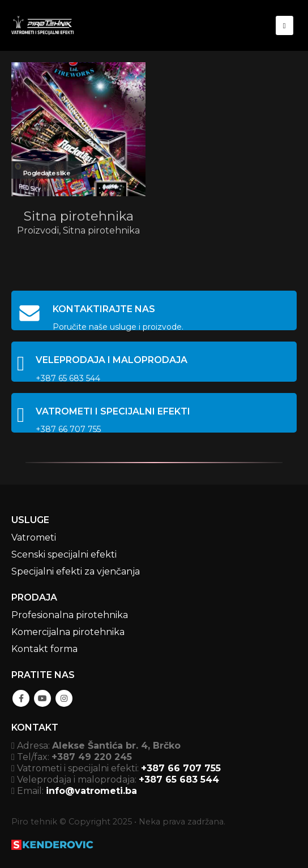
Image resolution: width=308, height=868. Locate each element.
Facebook (21, 698)
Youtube (42, 698)
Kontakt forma (44, 649)
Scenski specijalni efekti (64, 554)
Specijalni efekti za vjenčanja (76, 571)
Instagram (64, 698)
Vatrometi (34, 537)
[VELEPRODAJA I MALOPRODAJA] (154, 361)
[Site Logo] (42, 25)
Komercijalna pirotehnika (68, 632)
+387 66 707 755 (181, 768)
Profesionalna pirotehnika (70, 615)
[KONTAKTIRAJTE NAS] (154, 310)
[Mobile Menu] (285, 25)
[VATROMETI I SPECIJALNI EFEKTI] (154, 413)
